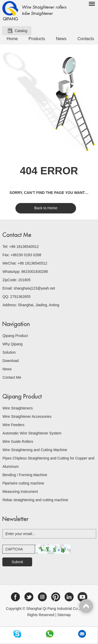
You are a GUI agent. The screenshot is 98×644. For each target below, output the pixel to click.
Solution (9, 352)
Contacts (86, 39)
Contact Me (17, 235)
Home (12, 39)
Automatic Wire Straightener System (32, 433)
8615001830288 (35, 272)
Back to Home (46, 208)
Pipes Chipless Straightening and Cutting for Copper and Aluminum (48, 462)
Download (10, 361)
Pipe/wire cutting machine (23, 483)
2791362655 (20, 297)
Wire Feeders (13, 425)
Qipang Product (15, 336)
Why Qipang (12, 344)
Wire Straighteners (18, 408)
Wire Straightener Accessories (27, 416)
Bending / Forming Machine (25, 475)
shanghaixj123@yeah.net (34, 288)
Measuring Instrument (20, 492)
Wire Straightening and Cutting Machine (35, 450)
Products (37, 39)
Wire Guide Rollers (18, 441)
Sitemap (64, 615)
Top (86, 607)
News (61, 39)
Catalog (21, 31)
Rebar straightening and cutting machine (35, 500)
